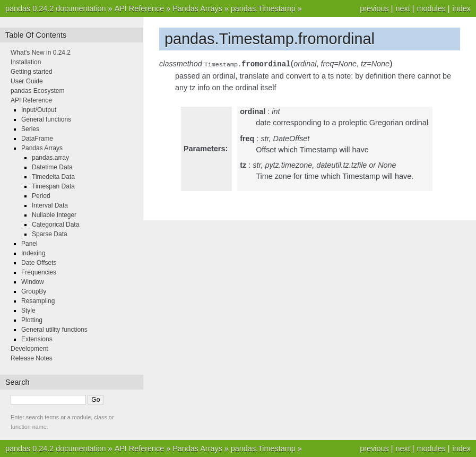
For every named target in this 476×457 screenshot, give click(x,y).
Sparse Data (50, 234)
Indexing (33, 253)
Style (28, 311)
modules (431, 8)
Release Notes (32, 358)
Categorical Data (55, 225)
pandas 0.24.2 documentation (56, 8)
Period (41, 196)
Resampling (38, 301)
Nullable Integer (54, 215)
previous (374, 8)
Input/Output (39, 110)
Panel (29, 244)
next (403, 8)
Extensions (37, 339)
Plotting (32, 320)
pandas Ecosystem (37, 91)
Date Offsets (39, 263)
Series (30, 129)
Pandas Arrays (197, 8)
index (462, 8)
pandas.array (50, 158)
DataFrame (37, 139)
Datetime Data (52, 167)
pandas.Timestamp (263, 8)
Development (29, 349)
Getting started (32, 72)
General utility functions (54, 330)
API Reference (140, 8)
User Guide (27, 81)
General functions (46, 119)
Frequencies (39, 272)
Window (33, 282)
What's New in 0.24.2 (41, 53)
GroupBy (34, 291)
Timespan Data (53, 186)
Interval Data (50, 205)
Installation (26, 62)
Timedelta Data (53, 177)
